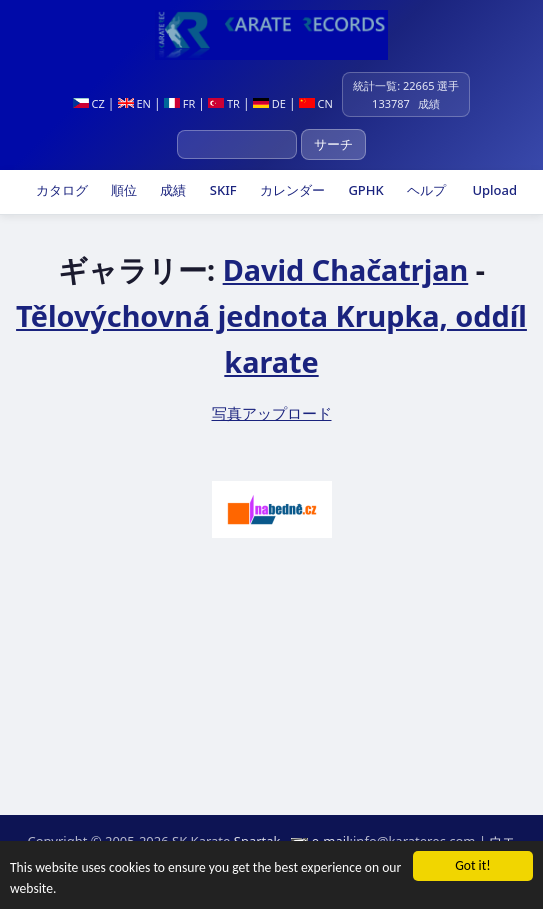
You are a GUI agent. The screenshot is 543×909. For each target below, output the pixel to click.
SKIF (221, 190)
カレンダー (291, 190)
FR (179, 103)
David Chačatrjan (346, 269)
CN (316, 103)
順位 (122, 190)
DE (269, 103)
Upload (494, 190)
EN (134, 103)
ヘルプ (425, 190)
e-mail (331, 841)
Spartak (257, 841)
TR (224, 103)
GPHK (364, 190)
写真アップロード (272, 413)
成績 (171, 190)
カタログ (59, 190)
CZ (89, 103)
